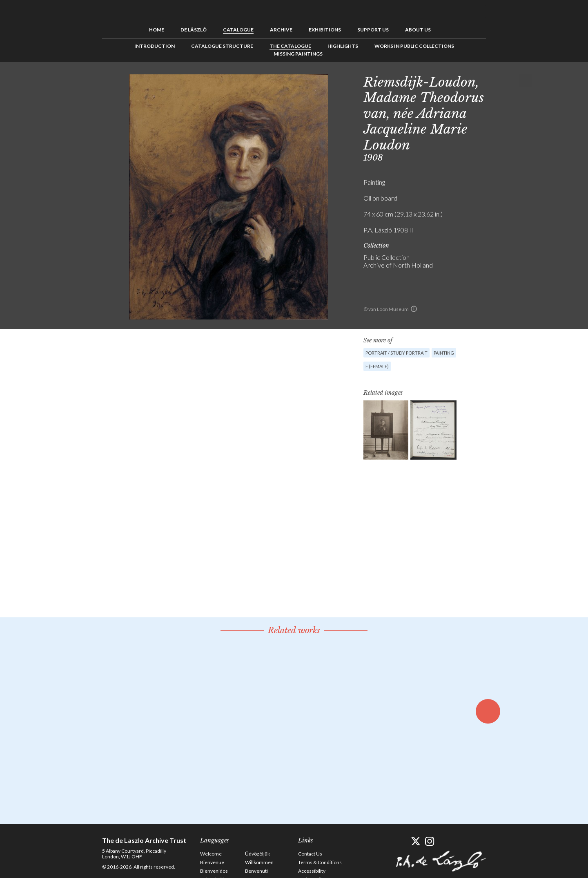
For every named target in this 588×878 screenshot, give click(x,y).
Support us (373, 30)
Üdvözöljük (257, 854)
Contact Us (310, 854)
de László (194, 30)
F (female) (377, 366)
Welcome (211, 854)
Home (157, 30)
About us (418, 30)
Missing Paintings (298, 54)
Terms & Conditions (320, 862)
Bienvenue (212, 862)
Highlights (343, 46)
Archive (281, 30)
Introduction (155, 46)
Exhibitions (325, 30)
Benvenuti (256, 871)
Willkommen (259, 862)
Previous (500, 80)
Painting (444, 353)
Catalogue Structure (222, 46)
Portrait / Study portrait (396, 353)
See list (513, 80)
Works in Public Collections (414, 46)
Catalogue (238, 30)
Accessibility (312, 871)
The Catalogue (290, 46)
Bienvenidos (214, 871)
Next (526, 80)
